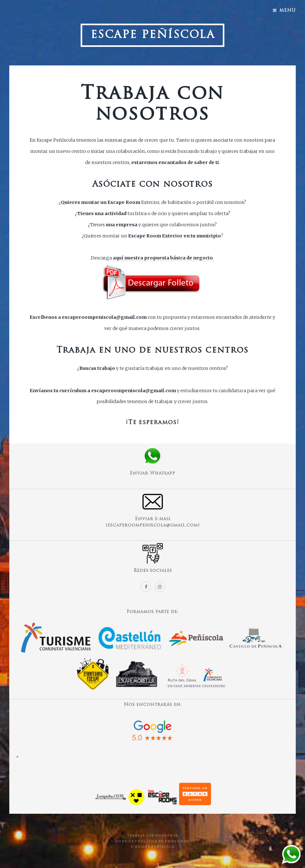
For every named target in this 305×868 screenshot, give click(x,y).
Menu (287, 11)
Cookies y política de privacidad (152, 841)
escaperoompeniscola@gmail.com (104, 317)
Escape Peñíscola (153, 35)
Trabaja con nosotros (153, 835)
